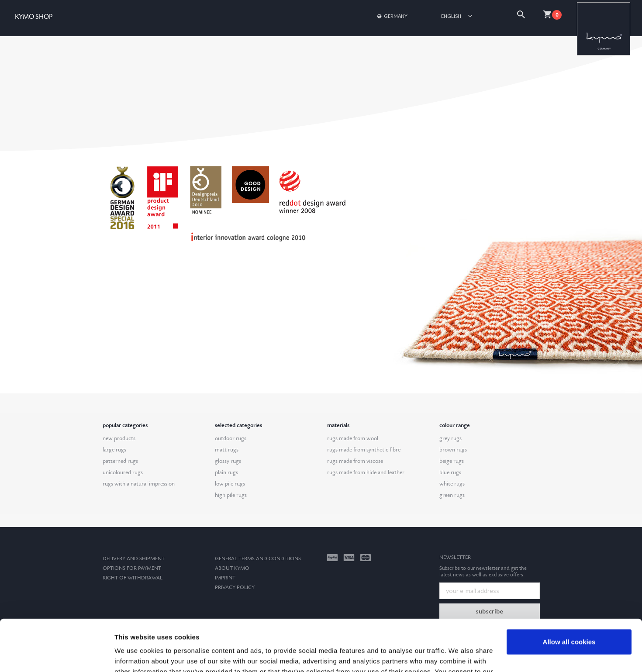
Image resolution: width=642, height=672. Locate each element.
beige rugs (452, 461)
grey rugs (450, 438)
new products (119, 438)
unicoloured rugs (123, 472)
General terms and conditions (258, 559)
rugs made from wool (353, 438)
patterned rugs (120, 461)
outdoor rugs (231, 438)
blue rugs (450, 472)
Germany (392, 16)
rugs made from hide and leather (366, 472)
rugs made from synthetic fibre (364, 450)
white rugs (452, 484)
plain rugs (226, 472)
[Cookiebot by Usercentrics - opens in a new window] (57, 655)
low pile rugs (230, 484)
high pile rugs (231, 495)
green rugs (452, 495)
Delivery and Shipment (134, 559)
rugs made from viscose (355, 461)
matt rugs (227, 450)
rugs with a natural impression (139, 484)
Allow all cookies (569, 591)
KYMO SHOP (34, 17)
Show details (135, 655)
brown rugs (453, 450)
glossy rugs (228, 461)
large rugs (114, 450)
